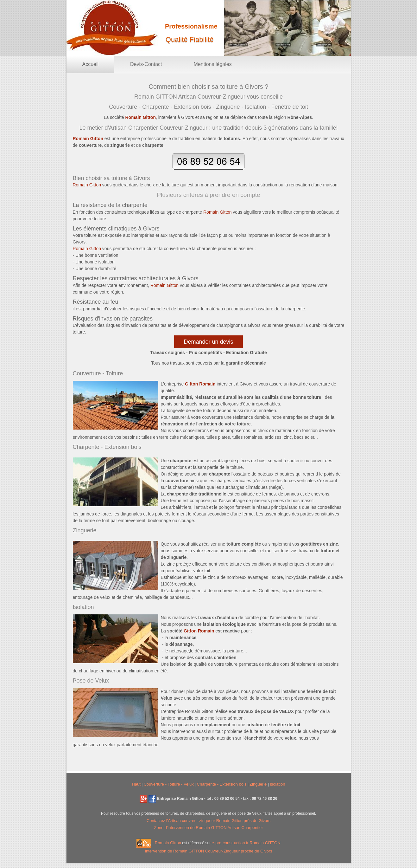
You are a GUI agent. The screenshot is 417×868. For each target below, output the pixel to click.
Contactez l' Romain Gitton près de (208, 821)
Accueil (91, 64)
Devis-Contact (146, 64)
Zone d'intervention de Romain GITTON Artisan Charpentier (208, 828)
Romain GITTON (265, 843)
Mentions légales (213, 64)
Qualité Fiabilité (190, 39)
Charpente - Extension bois (222, 784)
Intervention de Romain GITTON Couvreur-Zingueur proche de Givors (208, 851)
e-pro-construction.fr (230, 843)
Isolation (277, 784)
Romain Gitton (168, 843)
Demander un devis (208, 342)
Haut (136, 784)
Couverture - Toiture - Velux (169, 784)
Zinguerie (258, 784)
